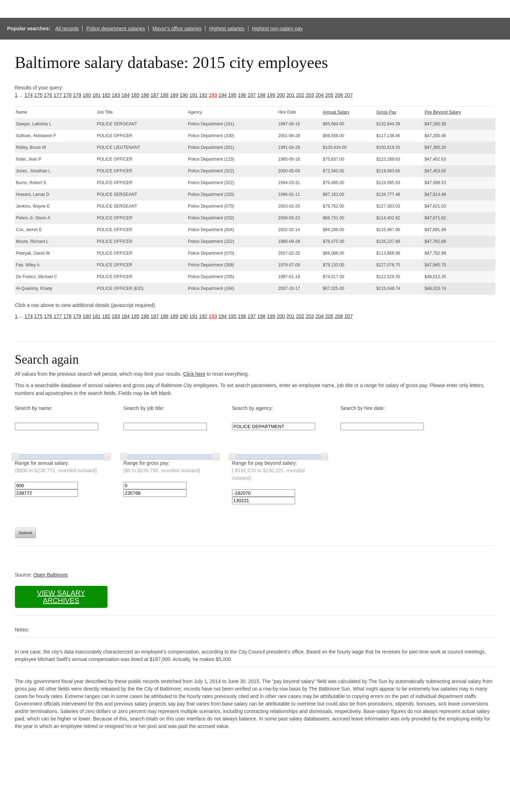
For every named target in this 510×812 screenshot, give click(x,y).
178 (67, 95)
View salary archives (61, 597)
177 (58, 95)
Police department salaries (115, 28)
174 (29, 95)
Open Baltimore (51, 575)
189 (174, 95)
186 (145, 95)
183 (116, 95)
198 (261, 95)
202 (300, 95)
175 (38, 95)
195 (232, 95)
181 (97, 95)
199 (271, 95)
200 (281, 95)
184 (125, 95)
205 (329, 95)
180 (87, 95)
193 (213, 95)
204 (319, 95)
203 (310, 95)
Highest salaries (227, 28)
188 (164, 95)
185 (135, 95)
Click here (194, 374)
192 (203, 95)
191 (193, 95)
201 (291, 95)
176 (48, 95)
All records (67, 28)
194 (223, 95)
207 (349, 95)
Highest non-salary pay (277, 28)
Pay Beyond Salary (443, 112)
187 (155, 95)
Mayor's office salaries (177, 28)
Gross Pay (387, 112)
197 (252, 95)
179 (77, 95)
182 (106, 95)
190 (184, 95)
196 (242, 95)
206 (339, 95)
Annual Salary (336, 112)
